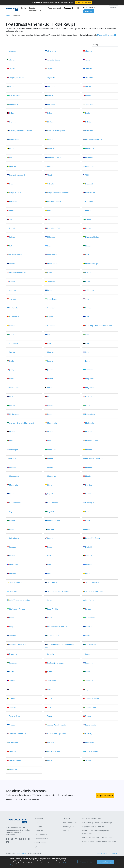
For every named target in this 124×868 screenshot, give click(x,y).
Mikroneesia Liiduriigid (94, 458)
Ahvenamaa (52, 51)
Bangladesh (14, 104)
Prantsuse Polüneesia (17, 272)
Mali (11, 441)
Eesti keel (88, 7)
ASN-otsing (39, 831)
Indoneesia (14, 343)
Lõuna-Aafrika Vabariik (18, 644)
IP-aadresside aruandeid (106, 35)
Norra (87, 520)
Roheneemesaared (54, 157)
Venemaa (51, 573)
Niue (87, 511)
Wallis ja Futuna (15, 760)
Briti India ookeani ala (94, 139)
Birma (50, 485)
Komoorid (89, 184)
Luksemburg (90, 414)
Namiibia (89, 485)
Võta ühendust (40, 843)
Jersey (12, 370)
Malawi (12, 432)
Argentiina (51, 77)
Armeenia (89, 77)
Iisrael (88, 352)
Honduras (51, 325)
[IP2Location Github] (21, 839)
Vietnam (12, 751)
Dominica (13, 228)
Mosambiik (13, 485)
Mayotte (12, 458)
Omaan (12, 529)
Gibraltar (13, 290)
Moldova (13, 467)
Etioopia (88, 246)
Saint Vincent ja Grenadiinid (20, 600)
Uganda (88, 716)
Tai (10, 689)
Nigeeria (51, 511)
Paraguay (13, 547)
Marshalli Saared (92, 441)
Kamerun (13, 166)
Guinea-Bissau (15, 317)
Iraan (49, 343)
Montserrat (52, 476)
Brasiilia (50, 139)
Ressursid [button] (68, 8)
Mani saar (51, 352)
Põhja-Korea (90, 379)
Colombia (51, 184)
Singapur (13, 627)
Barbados (51, 104)
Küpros (88, 210)
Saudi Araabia (52, 609)
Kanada (50, 166)
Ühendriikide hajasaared (57, 734)
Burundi (12, 157)
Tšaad (50, 175)
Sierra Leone (90, 618)
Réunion (88, 565)
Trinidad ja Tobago (92, 698)
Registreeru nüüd (105, 795)
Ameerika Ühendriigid (18, 734)
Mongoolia (89, 467)
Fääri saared (52, 255)
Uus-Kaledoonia (15, 503)
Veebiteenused (54, 8)
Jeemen (50, 760)
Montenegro (14, 476)
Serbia (12, 618)
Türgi (49, 707)
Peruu (50, 547)
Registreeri (89, 11)
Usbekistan (14, 743)
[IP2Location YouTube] (25, 839)
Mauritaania (52, 449)
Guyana (50, 317)
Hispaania (13, 654)
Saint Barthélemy (16, 582)
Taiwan (12, 681)
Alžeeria (12, 60)
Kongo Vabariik (15, 193)
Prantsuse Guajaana (93, 263)
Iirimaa (12, 352)
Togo (87, 689)
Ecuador (88, 228)
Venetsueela (90, 743)
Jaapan (88, 361)
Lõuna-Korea (14, 387)
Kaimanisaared (91, 166)
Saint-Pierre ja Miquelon (94, 591)
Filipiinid (88, 547)
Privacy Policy (114, 853)
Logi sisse (113, 7)
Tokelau (12, 698)
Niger (11, 511)
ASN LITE (67, 831)
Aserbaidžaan (14, 95)
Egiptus (12, 237)
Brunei (12, 148)
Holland (88, 494)
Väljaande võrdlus (41, 839)
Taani (49, 219)
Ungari (12, 334)
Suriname (13, 663)
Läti (49, 396)
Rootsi (12, 672)
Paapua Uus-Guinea (93, 538)
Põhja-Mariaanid (54, 520)
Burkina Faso (90, 148)
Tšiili (87, 175)
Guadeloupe (52, 299)
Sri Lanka (51, 654)
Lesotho (12, 405)
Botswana (89, 131)
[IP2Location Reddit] (16, 839)
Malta (49, 441)
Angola (12, 69)
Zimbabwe (13, 769)
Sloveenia (13, 635)
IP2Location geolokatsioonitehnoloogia (97, 823)
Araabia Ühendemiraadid (57, 725)
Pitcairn (12, 556)
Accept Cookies (105, 862)
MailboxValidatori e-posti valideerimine (97, 837)
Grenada (13, 299)
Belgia (12, 113)
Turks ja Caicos (15, 716)
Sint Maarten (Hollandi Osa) (58, 627)
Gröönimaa (89, 290)
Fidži (87, 255)
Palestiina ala (14, 538)
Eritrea (12, 246)
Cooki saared (90, 193)
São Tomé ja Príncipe (17, 609)
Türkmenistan (90, 707)
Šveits (50, 672)
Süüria (88, 672)
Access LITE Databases (83, 2)
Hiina (11, 184)
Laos (11, 396)
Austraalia (51, 86)
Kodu (23, 8)
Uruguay (89, 734)
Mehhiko (51, 458)
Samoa (50, 600)
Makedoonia (52, 423)
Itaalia (12, 361)
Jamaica (50, 361)
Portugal (89, 556)
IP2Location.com (67, 2)
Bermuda (13, 122)
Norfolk (12, 520)
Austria (88, 86)
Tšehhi (12, 219)
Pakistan (51, 529)
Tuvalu (50, 716)
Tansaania (89, 681)
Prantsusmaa (52, 263)
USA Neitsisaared (92, 751)
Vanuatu (50, 743)
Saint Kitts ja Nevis (92, 582)
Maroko (88, 476)
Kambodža (89, 157)
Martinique (14, 449)
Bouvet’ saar (14, 139)
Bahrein (88, 95)
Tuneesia (13, 707)
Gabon (50, 272)
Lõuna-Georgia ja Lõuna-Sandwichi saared (59, 646)
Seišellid (50, 618)
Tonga (50, 698)
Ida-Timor (51, 689)
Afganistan (13, 51)
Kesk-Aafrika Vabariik (17, 175)
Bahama (50, 95)
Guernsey (51, 308)
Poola (49, 556)
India (87, 334)
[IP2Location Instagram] (29, 839)
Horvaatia (89, 201)
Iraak (87, 343)
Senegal (88, 609)
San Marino (90, 600)
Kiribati (50, 379)
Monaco (50, 467)
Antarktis (89, 69)
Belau (87, 529)
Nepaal (50, 494)
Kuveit (50, 387)
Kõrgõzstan (90, 387)
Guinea (88, 308)
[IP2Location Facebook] (8, 839)
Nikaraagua (90, 503)
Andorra (88, 60)
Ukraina (12, 725)
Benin (87, 113)
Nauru (12, 494)
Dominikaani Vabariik (55, 228)
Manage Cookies (86, 862)
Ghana (88, 281)
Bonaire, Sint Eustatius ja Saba (21, 131)
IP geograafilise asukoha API (93, 827)
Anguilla (50, 69)
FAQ (36, 847)
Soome (12, 263)
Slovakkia (89, 627)
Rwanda (88, 573)
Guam (88, 299)
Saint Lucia (13, 591)
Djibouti (88, 219)
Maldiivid (89, 432)
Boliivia (88, 122)
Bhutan (50, 122)
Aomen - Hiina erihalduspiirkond (22, 423)
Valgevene (89, 104)
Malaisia (50, 432)
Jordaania (51, 370)
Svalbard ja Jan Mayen (56, 663)
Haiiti (87, 317)
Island (50, 334)
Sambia (88, 760)
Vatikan (12, 325)
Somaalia (89, 635)
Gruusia (12, 281)
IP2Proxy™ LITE (69, 827)
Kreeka (50, 290)
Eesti (49, 246)
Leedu (50, 414)
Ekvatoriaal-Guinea (92, 237)
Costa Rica (13, 201)
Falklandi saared (15, 255)
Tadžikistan (51, 681)
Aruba (12, 86)
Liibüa (88, 405)
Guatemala (13, 308)
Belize (50, 113)
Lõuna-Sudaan (91, 644)
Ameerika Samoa (54, 60)
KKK (78, 8)
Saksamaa (51, 281)
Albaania (89, 51)
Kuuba (12, 210)
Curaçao (50, 210)
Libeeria (50, 405)
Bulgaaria (51, 148)
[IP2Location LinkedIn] (8, 842)
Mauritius (89, 449)
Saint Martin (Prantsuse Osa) (58, 591)
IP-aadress (38, 827)
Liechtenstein (14, 414)
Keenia (12, 379)
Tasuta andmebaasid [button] (35, 9)
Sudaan (88, 654)
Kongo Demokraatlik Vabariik (58, 193)
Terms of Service (102, 853)
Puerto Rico (14, 565)
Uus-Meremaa (53, 503)
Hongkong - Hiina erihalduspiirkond (99, 325)
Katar (49, 565)
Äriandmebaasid (41, 835)
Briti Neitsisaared (54, 751)
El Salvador (51, 237)
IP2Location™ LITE (70, 823)
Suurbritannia (90, 725)
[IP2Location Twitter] (12, 839)
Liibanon (89, 396)
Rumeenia (13, 573)
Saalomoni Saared (54, 635)
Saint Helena (52, 582)
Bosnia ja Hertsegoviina (56, 131)
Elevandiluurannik (54, 201)
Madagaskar (90, 423)
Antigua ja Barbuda (17, 77)
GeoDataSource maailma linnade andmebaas (99, 841)
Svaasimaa (89, 663)
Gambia (88, 272)
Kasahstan (89, 370)
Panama (50, 538)
